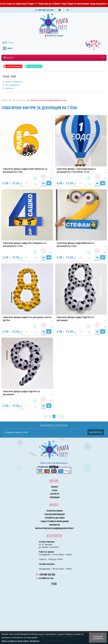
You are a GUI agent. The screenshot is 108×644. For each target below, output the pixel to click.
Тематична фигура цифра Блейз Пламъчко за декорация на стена (25, 170)
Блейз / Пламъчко (16, 82)
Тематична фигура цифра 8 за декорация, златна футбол (27, 319)
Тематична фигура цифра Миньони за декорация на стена (75, 244)
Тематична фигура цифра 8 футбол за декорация (75, 319)
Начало (5, 100)
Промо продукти (13, 66)
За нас (55, 490)
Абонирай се (96, 432)
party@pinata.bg (46, 578)
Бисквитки (55, 525)
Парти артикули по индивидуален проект (55, 528)
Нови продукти (33, 66)
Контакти (55, 494)
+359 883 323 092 (47, 574)
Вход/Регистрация (55, 36)
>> (62, 416)
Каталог (55, 487)
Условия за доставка (55, 518)
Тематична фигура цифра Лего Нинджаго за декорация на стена (24, 244)
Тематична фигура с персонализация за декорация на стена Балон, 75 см (76, 170)
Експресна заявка (55, 511)
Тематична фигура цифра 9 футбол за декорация (21, 393)
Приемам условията (98, 638)
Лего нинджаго (14, 85)
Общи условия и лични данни (55, 521)
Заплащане (55, 497)
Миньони (11, 88)
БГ (68, 10)
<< (46, 416)
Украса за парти (19, 100)
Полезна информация (55, 514)
